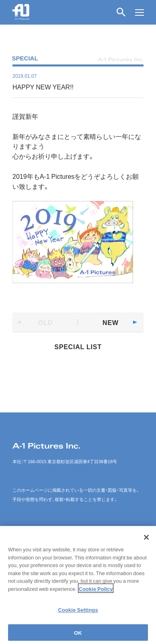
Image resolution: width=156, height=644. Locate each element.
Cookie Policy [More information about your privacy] (96, 591)
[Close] (146, 540)
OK (78, 635)
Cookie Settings (78, 612)
